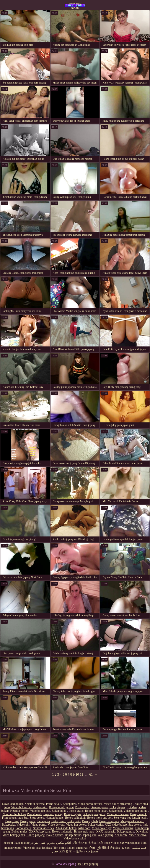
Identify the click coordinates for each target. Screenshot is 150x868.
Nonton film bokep (14, 814)
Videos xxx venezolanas (125, 843)
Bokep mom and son (100, 818)
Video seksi (40, 807)
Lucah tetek (140, 818)
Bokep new (69, 804)
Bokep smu (59, 821)
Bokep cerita (95, 825)
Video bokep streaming (118, 804)
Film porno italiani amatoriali (70, 848)
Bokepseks (74, 821)
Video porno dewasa (90, 804)
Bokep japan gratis (94, 814)
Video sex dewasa (118, 814)
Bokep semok (138, 814)
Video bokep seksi (75, 838)
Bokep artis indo (84, 832)
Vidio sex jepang (123, 828)
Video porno (39, 825)
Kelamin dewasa (35, 804)
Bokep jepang (118, 807)
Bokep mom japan (96, 811)
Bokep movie (73, 835)
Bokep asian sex (109, 821)
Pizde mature (22, 843)
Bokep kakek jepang (61, 807)
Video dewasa (56, 825)
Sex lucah (121, 835)
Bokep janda (28, 821)
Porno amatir (23, 828)
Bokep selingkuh (76, 818)
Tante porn (43, 821)
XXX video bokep (116, 825)
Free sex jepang (53, 814)
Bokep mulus (20, 832)
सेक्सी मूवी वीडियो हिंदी (102, 848)
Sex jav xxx (122, 848)
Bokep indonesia (62, 832)
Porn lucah (82, 807)
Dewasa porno (99, 807)
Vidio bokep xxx (40, 811)
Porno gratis (76, 811)
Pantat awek (34, 814)
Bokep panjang (36, 835)
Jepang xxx (89, 835)
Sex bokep (135, 825)
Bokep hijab (59, 811)
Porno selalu (54, 804)
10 (77, 774)
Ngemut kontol (19, 811)
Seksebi (8, 843)
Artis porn (84, 828)
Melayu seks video (132, 821)
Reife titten (103, 843)
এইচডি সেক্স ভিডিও (84, 843)
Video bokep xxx (22, 807)
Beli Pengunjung (88, 864)
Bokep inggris (73, 814)
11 (81, 774)
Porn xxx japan (75, 5)
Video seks (23, 825)
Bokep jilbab (90, 821)
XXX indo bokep (66, 828)
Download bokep (13, 804)
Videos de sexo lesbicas (37, 848)
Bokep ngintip (126, 832)
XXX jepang (106, 835)
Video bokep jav (102, 828)
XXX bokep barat (40, 832)
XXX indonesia (106, 832)
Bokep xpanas (55, 835)
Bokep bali (115, 811)
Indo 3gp (23, 818)
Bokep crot (12, 821)
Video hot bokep (76, 825)
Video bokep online (136, 811)
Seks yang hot (122, 818)
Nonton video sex (43, 828)
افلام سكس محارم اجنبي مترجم (51, 843)
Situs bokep (37, 818)
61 (91, 774)
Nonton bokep (55, 818)
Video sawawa (138, 835)
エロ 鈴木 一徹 (69, 851)
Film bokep (9, 818)
